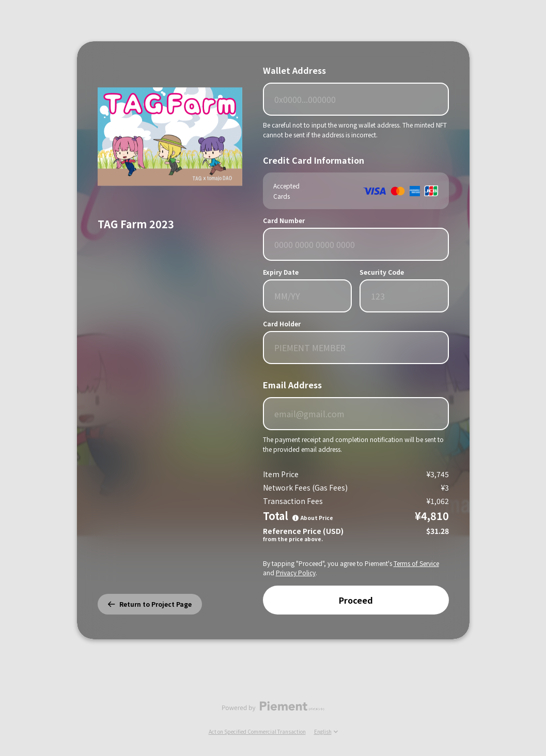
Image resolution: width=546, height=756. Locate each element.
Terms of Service (416, 563)
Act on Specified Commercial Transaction (257, 732)
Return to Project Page (150, 604)
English (326, 732)
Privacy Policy (296, 572)
